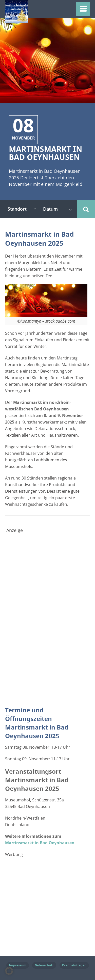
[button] (9, 971)
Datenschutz (44, 965)
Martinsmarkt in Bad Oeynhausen (40, 843)
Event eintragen (74, 965)
